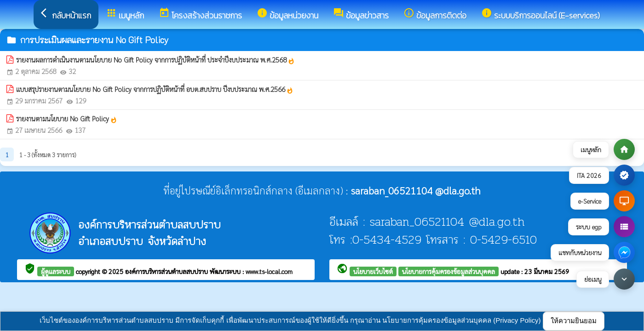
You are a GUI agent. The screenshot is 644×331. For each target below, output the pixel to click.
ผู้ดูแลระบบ (56, 271)
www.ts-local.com (269, 271)
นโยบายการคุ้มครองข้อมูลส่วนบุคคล (448, 271)
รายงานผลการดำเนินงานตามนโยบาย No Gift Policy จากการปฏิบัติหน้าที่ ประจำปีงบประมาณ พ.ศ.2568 (155, 60)
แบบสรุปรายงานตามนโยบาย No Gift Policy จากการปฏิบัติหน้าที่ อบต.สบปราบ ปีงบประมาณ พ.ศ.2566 (155, 89)
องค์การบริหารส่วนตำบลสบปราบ (167, 271)
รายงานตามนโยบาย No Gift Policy (67, 119)
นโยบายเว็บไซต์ (373, 271)
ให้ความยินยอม (574, 321)
